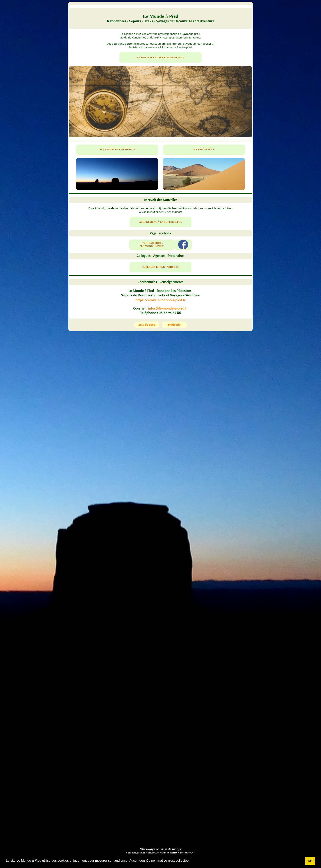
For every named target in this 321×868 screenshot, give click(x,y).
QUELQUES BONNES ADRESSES (160, 267)
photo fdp (174, 325)
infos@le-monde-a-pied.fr (168, 308)
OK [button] (310, 861)
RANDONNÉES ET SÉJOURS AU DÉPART (161, 58)
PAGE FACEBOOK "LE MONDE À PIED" (152, 245)
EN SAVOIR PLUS (204, 149)
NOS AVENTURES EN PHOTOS (117, 149)
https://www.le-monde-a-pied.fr (160, 300)
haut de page (147, 325)
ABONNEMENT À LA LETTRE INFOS (160, 222)
